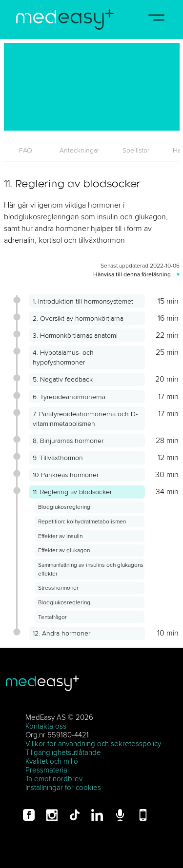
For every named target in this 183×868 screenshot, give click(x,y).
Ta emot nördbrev (54, 779)
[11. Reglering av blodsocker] (92, 87)
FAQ (26, 150)
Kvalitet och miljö (52, 761)
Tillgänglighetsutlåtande (63, 752)
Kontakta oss (46, 726)
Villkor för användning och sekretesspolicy (93, 743)
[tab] (26, 150)
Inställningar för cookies (63, 787)
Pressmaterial (47, 770)
